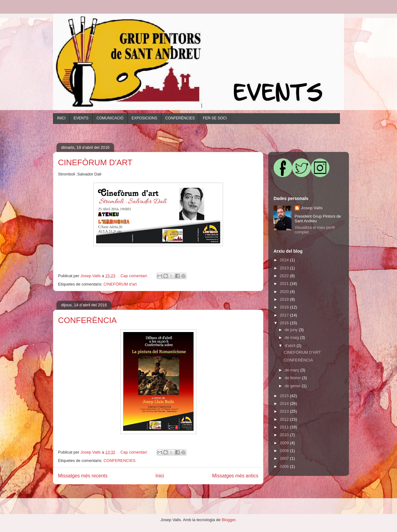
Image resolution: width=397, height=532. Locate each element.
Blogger (229, 520)
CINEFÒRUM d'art (120, 284)
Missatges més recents (83, 476)
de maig (292, 337)
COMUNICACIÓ (110, 118)
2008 (285, 451)
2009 (285, 443)
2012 (285, 419)
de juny (292, 330)
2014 (285, 403)
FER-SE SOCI (215, 118)
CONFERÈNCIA (87, 320)
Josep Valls (312, 208)
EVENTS (81, 118)
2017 (285, 315)
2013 (285, 411)
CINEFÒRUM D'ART (95, 162)
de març (293, 370)
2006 (285, 466)
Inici (160, 476)
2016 (285, 323)
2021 (285, 284)
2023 (285, 268)
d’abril (291, 346)
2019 (285, 299)
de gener (293, 386)
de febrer (293, 378)
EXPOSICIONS (144, 118)
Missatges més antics (235, 476)
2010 (285, 435)
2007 (285, 458)
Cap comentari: (135, 276)
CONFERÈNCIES (180, 118)
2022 (285, 276)
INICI (61, 118)
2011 (285, 427)
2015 (285, 396)
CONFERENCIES (120, 461)
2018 (285, 307)
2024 (285, 260)
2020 (285, 292)
